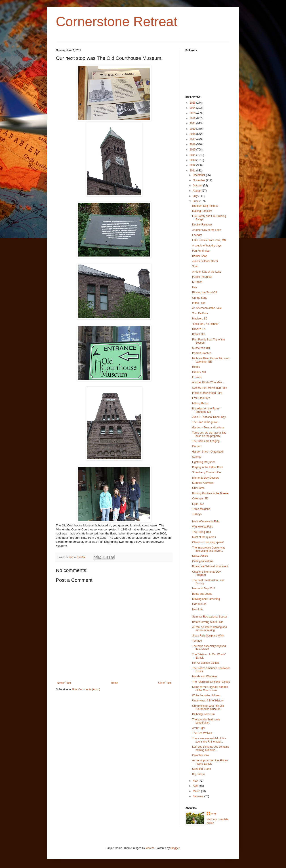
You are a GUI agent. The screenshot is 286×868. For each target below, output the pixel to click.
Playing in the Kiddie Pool (207, 467)
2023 (193, 113)
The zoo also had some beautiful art (206, 721)
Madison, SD (200, 319)
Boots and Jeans (202, 594)
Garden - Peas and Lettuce (208, 428)
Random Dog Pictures (205, 206)
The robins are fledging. (206, 441)
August (197, 191)
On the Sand (200, 298)
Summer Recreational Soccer (210, 617)
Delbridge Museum (203, 714)
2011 (193, 171)
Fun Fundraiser (201, 251)
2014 (193, 155)
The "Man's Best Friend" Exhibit (211, 682)
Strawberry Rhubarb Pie (206, 472)
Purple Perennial (202, 277)
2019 (193, 129)
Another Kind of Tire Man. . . (209, 382)
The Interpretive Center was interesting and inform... (209, 549)
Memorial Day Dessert (205, 478)
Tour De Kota (200, 313)
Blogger (175, 848)
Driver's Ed (199, 329)
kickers (150, 848)
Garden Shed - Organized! (208, 452)
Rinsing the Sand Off (205, 292)
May (196, 781)
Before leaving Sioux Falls (208, 622)
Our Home (198, 488)
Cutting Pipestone (203, 561)
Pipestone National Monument (210, 566)
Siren (195, 266)
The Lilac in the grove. (205, 422)
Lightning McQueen (204, 462)
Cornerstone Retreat (117, 22)
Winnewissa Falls (203, 527)
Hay (195, 287)
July (196, 196)
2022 (193, 118)
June (196, 201)
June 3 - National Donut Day (209, 417)
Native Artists (200, 556)
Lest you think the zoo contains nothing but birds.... (211, 748)
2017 (193, 139)
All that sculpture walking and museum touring (209, 629)
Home (115, 683)
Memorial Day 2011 (204, 588)
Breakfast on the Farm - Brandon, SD (206, 410)
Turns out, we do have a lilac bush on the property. (209, 434)
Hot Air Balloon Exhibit (205, 663)
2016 (193, 144)
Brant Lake (199, 334)
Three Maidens (201, 509)
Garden (197, 446)
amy (214, 814)
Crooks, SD (199, 372)
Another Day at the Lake (207, 230)
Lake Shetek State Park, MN (209, 240)
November (199, 180)
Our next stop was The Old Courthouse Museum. (208, 707)
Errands (197, 377)
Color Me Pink (201, 755)
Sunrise (197, 457)
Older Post (165, 683)
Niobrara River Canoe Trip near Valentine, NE (211, 360)
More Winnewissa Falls (206, 522)
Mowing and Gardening (206, 599)
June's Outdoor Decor (205, 261)
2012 (193, 165)
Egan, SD (198, 504)
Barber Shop (200, 256)
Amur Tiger (199, 728)
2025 (193, 103)
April (196, 786)
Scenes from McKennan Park (210, 388)
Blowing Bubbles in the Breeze (210, 493)
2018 (193, 134)
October (198, 186)
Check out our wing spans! (208, 542)
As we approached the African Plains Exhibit (210, 762)
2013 (193, 160)
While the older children (206, 695)
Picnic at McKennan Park (207, 393)
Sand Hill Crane (202, 769)
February (199, 796)
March (197, 791)
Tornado (197, 641)
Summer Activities (203, 483)
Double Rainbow (202, 225)
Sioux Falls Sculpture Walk (208, 636)
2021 (193, 123)
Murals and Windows (205, 676)
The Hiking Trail (201, 532)
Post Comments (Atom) (86, 689)
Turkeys (197, 514)
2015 (193, 150)
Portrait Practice (202, 353)
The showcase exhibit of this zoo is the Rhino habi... (209, 740)
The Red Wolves (202, 733)
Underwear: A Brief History (208, 701)
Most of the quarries (204, 537)
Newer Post (64, 683)
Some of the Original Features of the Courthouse (210, 689)
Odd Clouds (199, 604)
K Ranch (197, 282)
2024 (193, 108)
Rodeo (196, 367)
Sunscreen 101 (201, 348)
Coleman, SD (200, 499)
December (199, 175)
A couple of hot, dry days (207, 246)
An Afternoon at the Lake (207, 308)
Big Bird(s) (198, 774)
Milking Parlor (200, 403)
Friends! (197, 235)
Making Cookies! (202, 211)
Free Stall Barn (201, 398)
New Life (197, 609)
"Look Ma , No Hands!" (206, 324)
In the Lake (199, 303)
